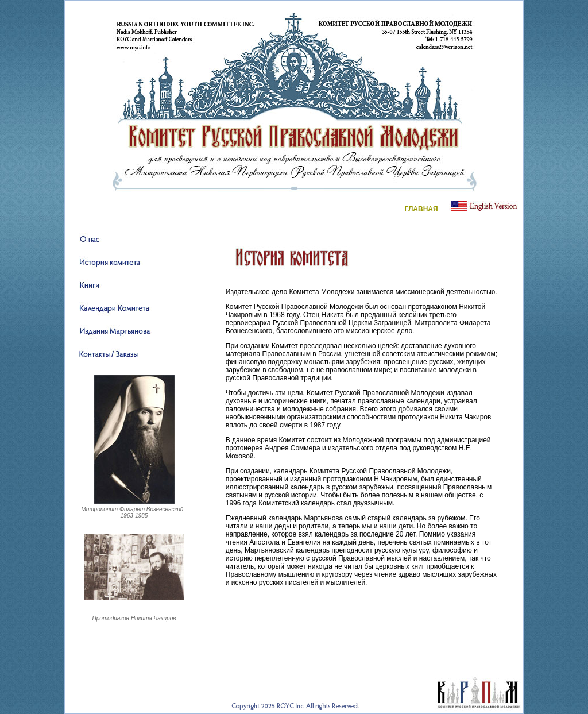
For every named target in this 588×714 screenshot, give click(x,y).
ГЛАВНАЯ (421, 209)
